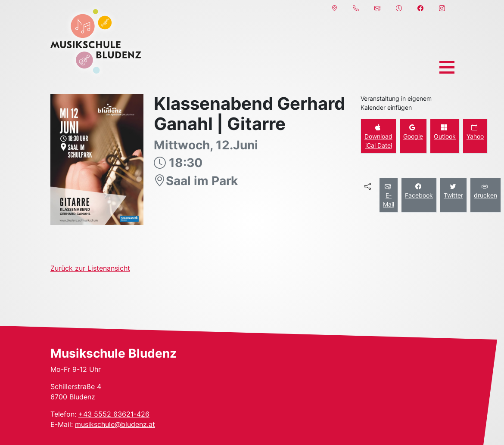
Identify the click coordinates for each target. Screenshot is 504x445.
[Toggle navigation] (447, 67)
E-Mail (389, 195)
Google (413, 132)
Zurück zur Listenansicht (90, 268)
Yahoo (475, 132)
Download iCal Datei (378, 136)
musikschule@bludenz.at (115, 424)
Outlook (445, 132)
